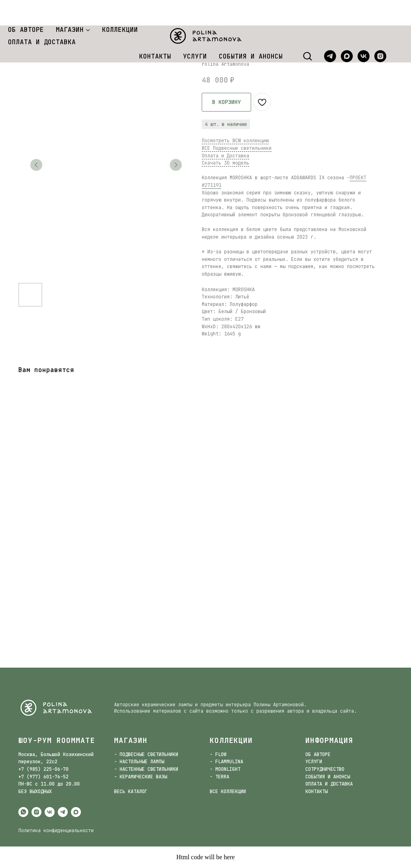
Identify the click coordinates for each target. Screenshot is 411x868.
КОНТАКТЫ (155, 31)
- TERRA (219, 777)
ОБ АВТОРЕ (26, 4)
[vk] (364, 31)
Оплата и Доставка (225, 156)
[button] (307, 30)
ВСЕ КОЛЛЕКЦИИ (228, 792)
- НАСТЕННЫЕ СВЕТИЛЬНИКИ (146, 769)
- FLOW (218, 754)
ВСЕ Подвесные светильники (237, 148)
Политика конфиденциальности (56, 831)
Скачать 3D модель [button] (225, 163)
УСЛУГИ (195, 31)
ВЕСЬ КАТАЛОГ (131, 792)
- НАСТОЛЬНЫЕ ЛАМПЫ (139, 762)
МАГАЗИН (70, 4)
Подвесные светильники (74, 39)
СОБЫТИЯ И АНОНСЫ (251, 31)
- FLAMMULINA (226, 762)
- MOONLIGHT (225, 769)
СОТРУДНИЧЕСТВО (325, 769)
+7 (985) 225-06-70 (43, 769)
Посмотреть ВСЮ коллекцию (235, 141)
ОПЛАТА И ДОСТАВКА (42, 17)
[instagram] (380, 31)
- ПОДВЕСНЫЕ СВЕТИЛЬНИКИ (146, 754)
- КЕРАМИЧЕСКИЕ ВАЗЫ (141, 777)
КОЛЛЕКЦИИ (120, 4)
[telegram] (330, 31)
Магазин (24, 39)
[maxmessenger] (347, 31)
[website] (397, 31)
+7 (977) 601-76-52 (43, 777)
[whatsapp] (23, 812)
